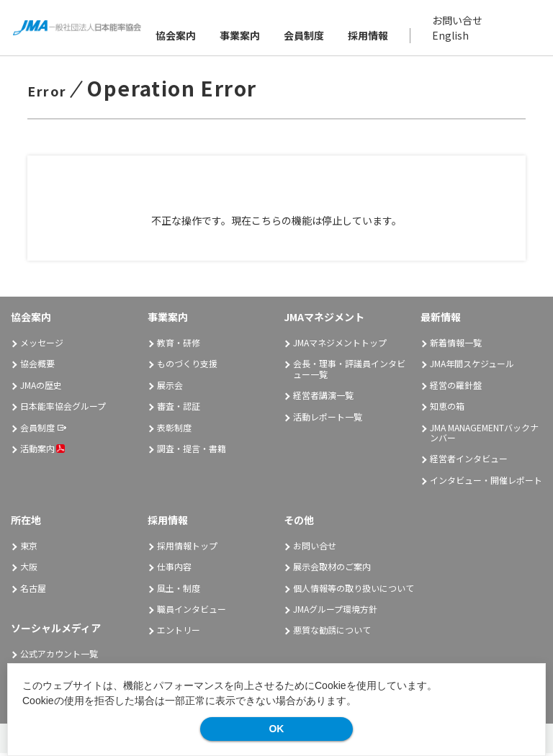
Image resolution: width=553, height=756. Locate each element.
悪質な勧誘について (332, 633)
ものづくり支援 (187, 367)
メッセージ (42, 346)
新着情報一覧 (456, 346)
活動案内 (42, 452)
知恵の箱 (447, 409)
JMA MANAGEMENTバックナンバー (484, 435)
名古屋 (33, 591)
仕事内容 (174, 570)
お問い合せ (458, 22)
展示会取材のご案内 (332, 570)
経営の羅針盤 (456, 388)
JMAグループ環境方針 (335, 612)
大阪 (29, 570)
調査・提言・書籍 (192, 452)
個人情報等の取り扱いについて (354, 591)
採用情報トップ (187, 549)
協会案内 (176, 37)
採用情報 (369, 37)
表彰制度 (174, 430)
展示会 (170, 388)
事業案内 (240, 37)
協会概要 (37, 367)
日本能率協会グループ (63, 409)
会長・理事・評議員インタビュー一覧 (349, 372)
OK (276, 729)
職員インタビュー (192, 612)
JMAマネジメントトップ (340, 346)
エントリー (179, 633)
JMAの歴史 (41, 388)
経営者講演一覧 (323, 399)
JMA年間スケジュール (472, 367)
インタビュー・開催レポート (486, 483)
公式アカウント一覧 (59, 657)
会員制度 (305, 37)
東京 (29, 549)
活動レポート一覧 (328, 419)
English (451, 37)
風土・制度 (179, 591)
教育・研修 (179, 346)
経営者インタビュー (469, 462)
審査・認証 (179, 409)
